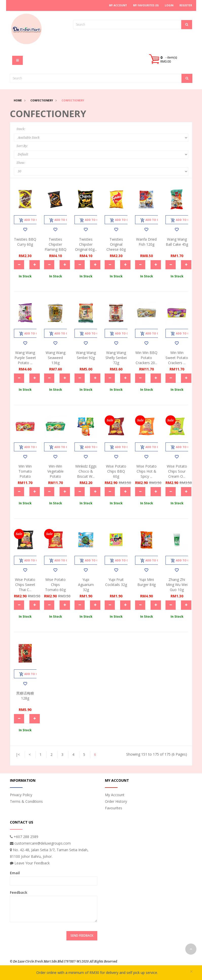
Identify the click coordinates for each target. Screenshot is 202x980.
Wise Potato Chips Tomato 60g (55, 585)
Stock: (21, 129)
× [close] (191, 972)
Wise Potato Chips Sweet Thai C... (25, 585)
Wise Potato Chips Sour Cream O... (177, 471)
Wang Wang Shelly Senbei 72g (116, 358)
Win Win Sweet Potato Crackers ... (177, 358)
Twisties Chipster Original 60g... (86, 244)
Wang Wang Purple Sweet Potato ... (25, 358)
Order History (116, 801)
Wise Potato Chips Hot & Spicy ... (146, 471)
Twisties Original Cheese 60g (116, 244)
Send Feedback (82, 936)
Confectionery (42, 100)
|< (18, 754)
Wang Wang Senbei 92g (86, 355)
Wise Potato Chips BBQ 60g (116, 471)
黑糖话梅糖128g (25, 696)
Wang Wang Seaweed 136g (56, 358)
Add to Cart (31, 220)
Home (18, 100)
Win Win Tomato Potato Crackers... (25, 474)
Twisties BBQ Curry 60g (25, 242)
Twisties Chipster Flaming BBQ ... (56, 247)
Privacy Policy (21, 795)
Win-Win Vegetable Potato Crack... (56, 474)
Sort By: (22, 146)
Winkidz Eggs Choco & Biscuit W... (86, 471)
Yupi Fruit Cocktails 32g (116, 582)
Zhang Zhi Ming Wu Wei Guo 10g (177, 585)
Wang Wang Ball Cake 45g (177, 242)
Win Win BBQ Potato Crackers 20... (146, 358)
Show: (21, 163)
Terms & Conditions (26, 801)
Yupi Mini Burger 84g (146, 582)
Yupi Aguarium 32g (86, 585)
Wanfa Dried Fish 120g (146, 242)
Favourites (114, 808)
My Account (115, 795)
